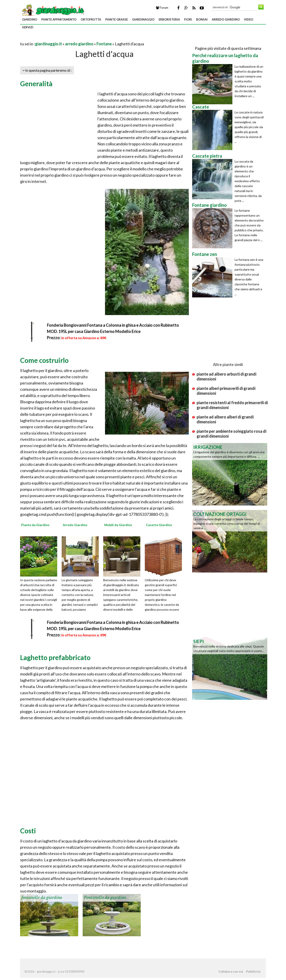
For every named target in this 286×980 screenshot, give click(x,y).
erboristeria (169, 19)
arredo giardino (226, 19)
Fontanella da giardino (105, 898)
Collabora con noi (231, 972)
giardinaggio (143, 19)
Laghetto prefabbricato (55, 657)
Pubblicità (253, 972)
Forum (162, 8)
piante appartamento (59, 19)
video (249, 19)
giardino (30, 19)
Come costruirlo (44, 360)
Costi (28, 831)
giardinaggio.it (48, 44)
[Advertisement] (72, 38)
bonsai (202, 19)
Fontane (104, 44)
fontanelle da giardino (42, 898)
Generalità (36, 84)
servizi (28, 27)
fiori (188, 19)
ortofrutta (91, 19)
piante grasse (117, 19)
